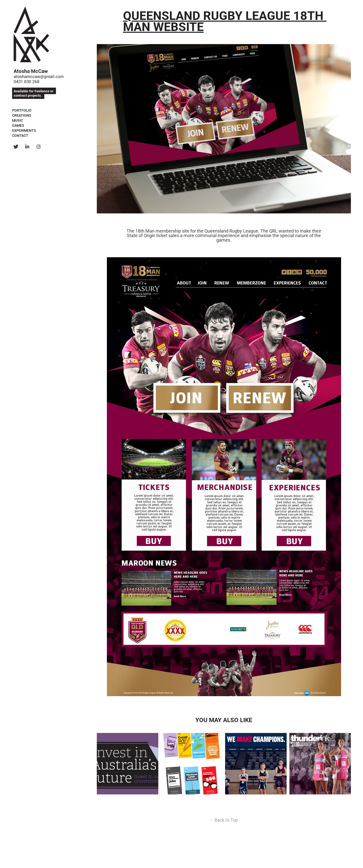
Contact (20, 135)
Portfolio (22, 110)
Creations (22, 115)
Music (18, 120)
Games (18, 125)
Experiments (24, 130)
